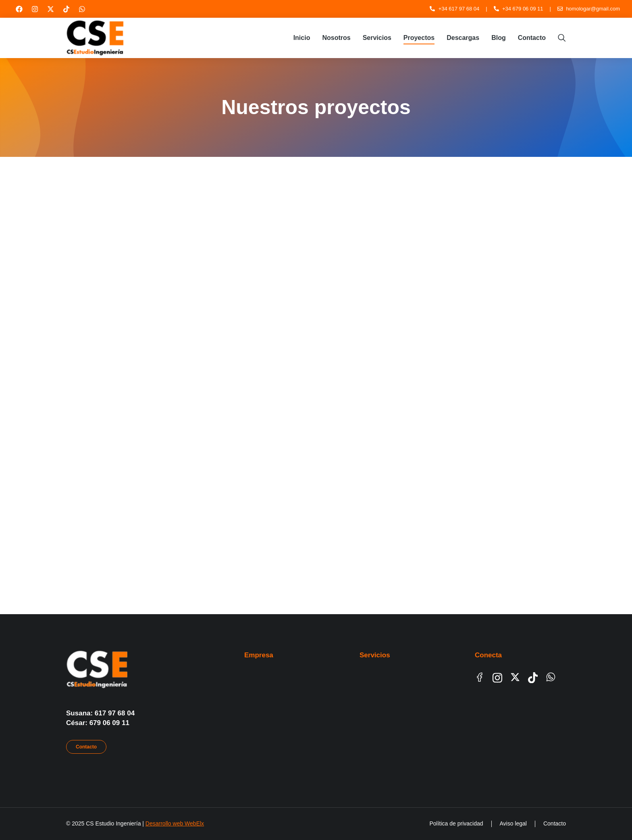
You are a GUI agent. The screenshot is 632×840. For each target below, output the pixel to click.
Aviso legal (513, 823)
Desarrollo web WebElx (175, 823)
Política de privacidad (456, 823)
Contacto (86, 747)
